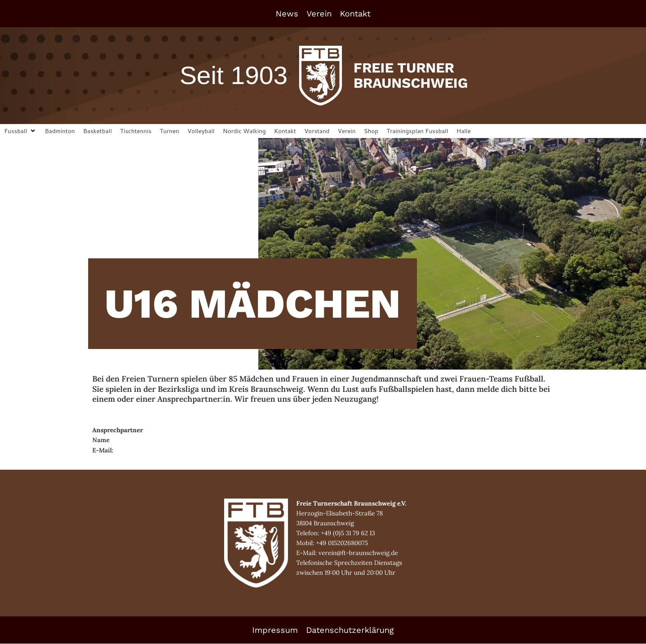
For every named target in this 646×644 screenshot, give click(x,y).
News (287, 14)
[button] (21, 131)
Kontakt (355, 14)
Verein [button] (319, 14)
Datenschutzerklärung (350, 630)
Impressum (275, 630)
